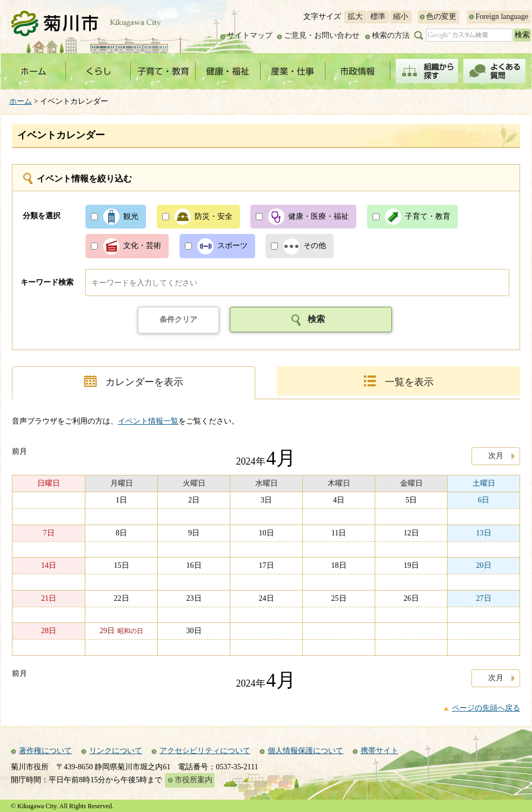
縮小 (401, 16)
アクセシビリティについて (205, 751)
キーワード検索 (47, 282)
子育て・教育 (428, 216)
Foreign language (502, 16)
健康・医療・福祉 (318, 216)
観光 (131, 216)
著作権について (45, 751)
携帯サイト (380, 751)
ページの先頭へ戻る (486, 708)
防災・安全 (214, 216)
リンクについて (116, 751)
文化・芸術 (142, 246)
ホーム (21, 101)
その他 (315, 246)
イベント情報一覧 (148, 421)
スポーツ (232, 246)
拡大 (355, 16)
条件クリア (178, 320)
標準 (378, 16)
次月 (496, 456)
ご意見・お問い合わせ (322, 35)
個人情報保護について (305, 751)
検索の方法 (391, 35)
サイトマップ (250, 35)
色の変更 (441, 16)
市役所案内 (194, 780)
